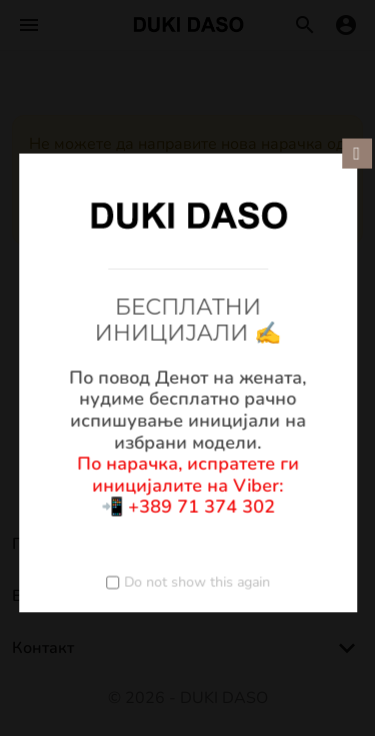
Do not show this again (197, 581)
